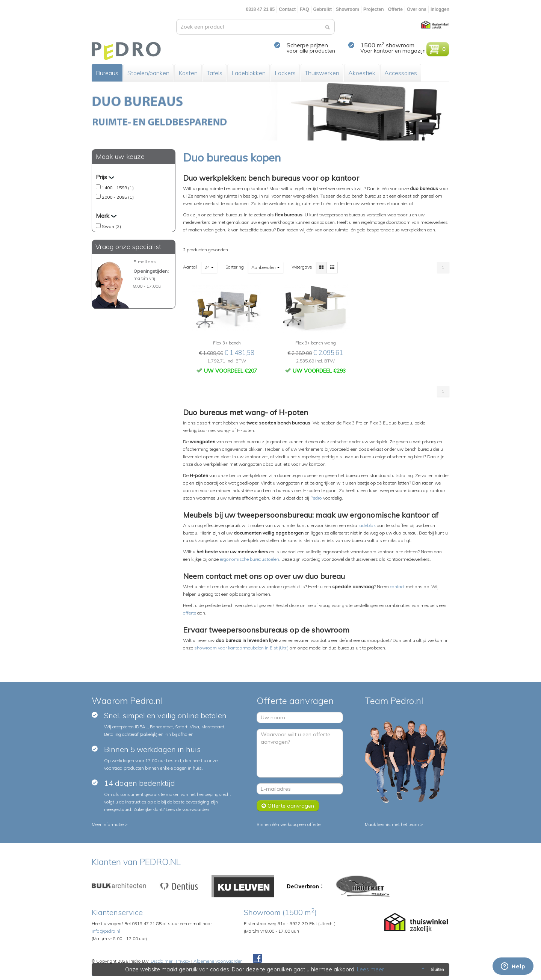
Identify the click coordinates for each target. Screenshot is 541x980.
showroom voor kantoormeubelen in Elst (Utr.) (241, 648)
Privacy (183, 961)
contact (397, 587)
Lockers (285, 73)
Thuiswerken (322, 73)
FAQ (305, 9)
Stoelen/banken (148, 73)
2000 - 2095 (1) (118, 197)
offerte (190, 613)
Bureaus (107, 73)
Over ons (417, 9)
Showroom (348, 9)
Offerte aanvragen (288, 806)
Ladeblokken (249, 73)
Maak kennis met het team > (394, 824)
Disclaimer (162, 961)
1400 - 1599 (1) (118, 188)
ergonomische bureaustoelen (249, 559)
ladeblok (367, 525)
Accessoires (401, 73)
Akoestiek (362, 73)
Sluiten (432, 969)
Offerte (395, 9)
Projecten (374, 9)
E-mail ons (145, 262)
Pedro (316, 498)
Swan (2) (111, 226)
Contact (287, 9)
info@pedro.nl (106, 931)
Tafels (215, 73)
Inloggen (440, 9)
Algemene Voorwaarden (218, 961)
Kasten (188, 73)
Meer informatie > (110, 824)
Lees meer (371, 969)
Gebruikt (323, 9)
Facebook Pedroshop (257, 959)
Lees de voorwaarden (187, 809)
